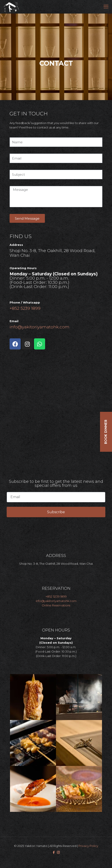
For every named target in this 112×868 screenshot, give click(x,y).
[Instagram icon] (58, 852)
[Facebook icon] (54, 852)
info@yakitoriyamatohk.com (39, 327)
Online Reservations (56, 605)
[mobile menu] (106, 7)
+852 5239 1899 (25, 308)
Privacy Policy (88, 846)
